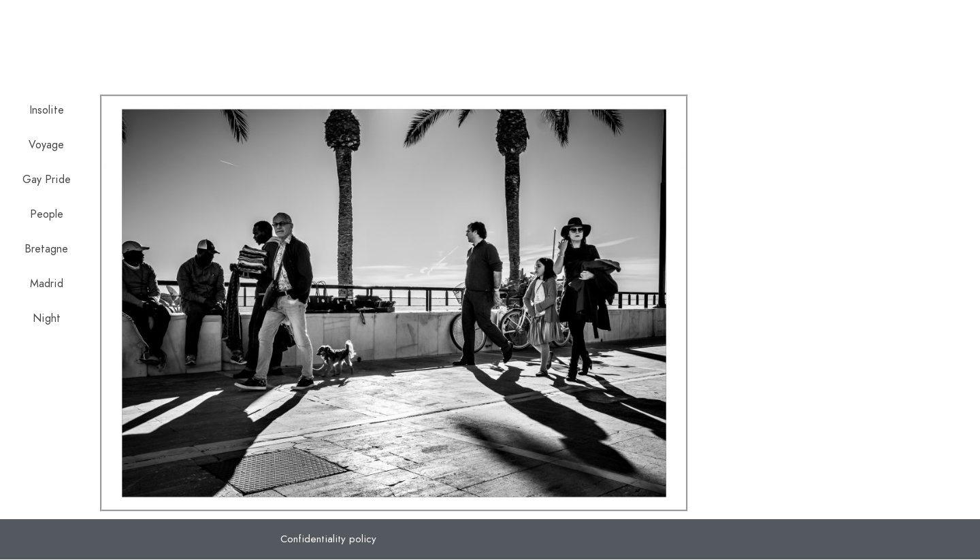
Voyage (46, 145)
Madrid (47, 284)
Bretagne (46, 249)
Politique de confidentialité (789, 34)
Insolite (47, 110)
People (47, 214)
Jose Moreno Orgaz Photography (247, 48)
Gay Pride (47, 180)
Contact (911, 34)
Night (47, 318)
